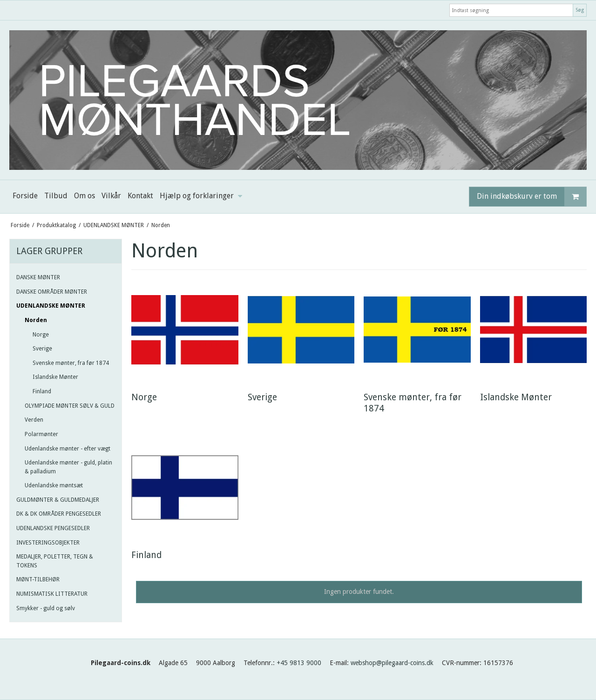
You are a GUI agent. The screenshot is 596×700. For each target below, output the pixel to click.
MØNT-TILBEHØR (38, 579)
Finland (42, 391)
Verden (34, 420)
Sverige (42, 349)
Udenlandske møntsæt (54, 485)
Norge (41, 335)
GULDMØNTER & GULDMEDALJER (58, 500)
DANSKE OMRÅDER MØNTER (52, 292)
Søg (580, 10)
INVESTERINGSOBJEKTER (48, 543)
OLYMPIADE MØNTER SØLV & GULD (70, 406)
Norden (36, 320)
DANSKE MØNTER (38, 277)
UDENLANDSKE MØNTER (51, 306)
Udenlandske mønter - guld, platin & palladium (68, 467)
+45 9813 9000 (299, 663)
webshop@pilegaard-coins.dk (392, 663)
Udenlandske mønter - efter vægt (68, 449)
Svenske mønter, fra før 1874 (71, 363)
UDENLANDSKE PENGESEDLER (53, 528)
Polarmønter (41, 434)
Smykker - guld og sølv (46, 608)
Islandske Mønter (55, 377)
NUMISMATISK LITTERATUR (52, 594)
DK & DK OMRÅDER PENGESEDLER (59, 514)
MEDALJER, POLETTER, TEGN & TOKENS (55, 561)
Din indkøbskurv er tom (532, 197)
